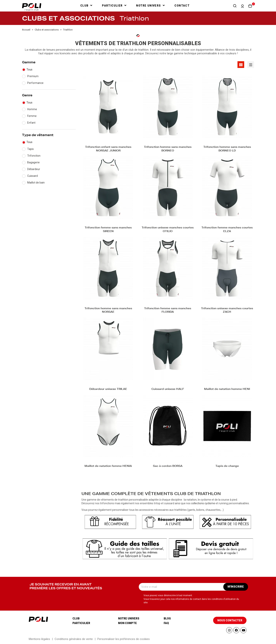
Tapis (30, 149)
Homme (32, 109)
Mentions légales (39, 639)
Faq (166, 623)
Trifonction (34, 156)
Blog (167, 618)
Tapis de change (227, 466)
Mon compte (127, 623)
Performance (35, 83)
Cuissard (32, 176)
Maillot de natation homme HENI (227, 389)
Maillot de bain (36, 183)
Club (76, 618)
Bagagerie (33, 162)
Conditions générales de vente (74, 639)
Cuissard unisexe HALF (168, 389)
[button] (235, 6)
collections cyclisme (203, 503)
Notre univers (129, 618)
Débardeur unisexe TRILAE (108, 389)
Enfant (31, 123)
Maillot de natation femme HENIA (108, 466)
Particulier (81, 623)
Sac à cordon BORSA (168, 466)
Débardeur (34, 169)
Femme (32, 116)
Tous (29, 69)
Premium (33, 76)
